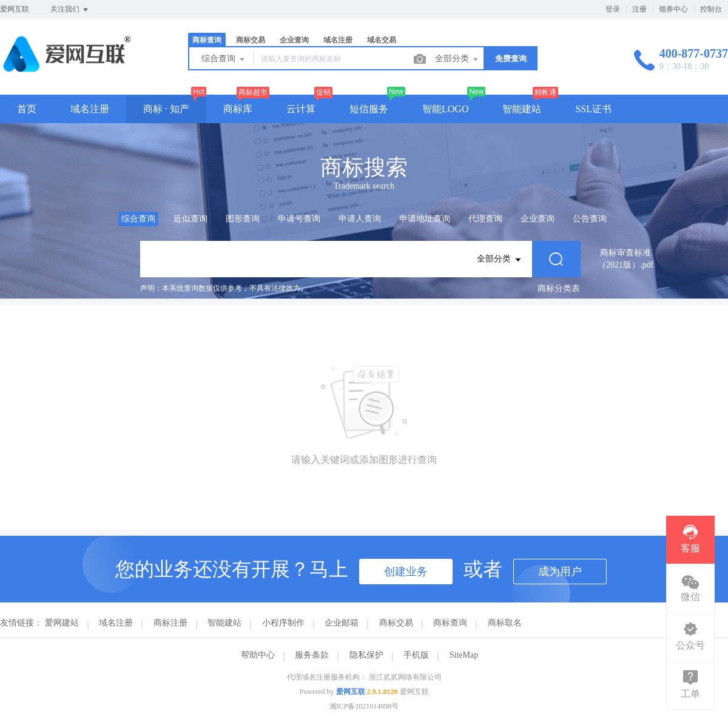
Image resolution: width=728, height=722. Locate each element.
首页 (27, 109)
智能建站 (522, 109)
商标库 (238, 109)
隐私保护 (366, 655)
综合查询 (224, 59)
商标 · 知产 (166, 109)
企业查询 (294, 40)
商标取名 (505, 623)
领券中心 (673, 9)
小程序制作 (283, 623)
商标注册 (170, 623)
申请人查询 (360, 219)
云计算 (301, 109)
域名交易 (382, 40)
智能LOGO (445, 109)
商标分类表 (559, 288)
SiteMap (464, 655)
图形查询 (243, 219)
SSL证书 (593, 109)
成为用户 (560, 572)
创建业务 (406, 572)
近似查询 (190, 219)
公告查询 (590, 219)
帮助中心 (258, 655)
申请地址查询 (425, 219)
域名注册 (338, 40)
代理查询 (485, 219)
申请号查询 (299, 219)
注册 (639, 9)
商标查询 (207, 40)
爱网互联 (351, 692)
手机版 (416, 655)
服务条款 (312, 655)
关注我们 (70, 10)
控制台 (711, 9)
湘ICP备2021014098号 (364, 706)
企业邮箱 (342, 623)
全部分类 (457, 59)
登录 (613, 9)
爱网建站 (62, 623)
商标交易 (251, 40)
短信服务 (369, 109)
